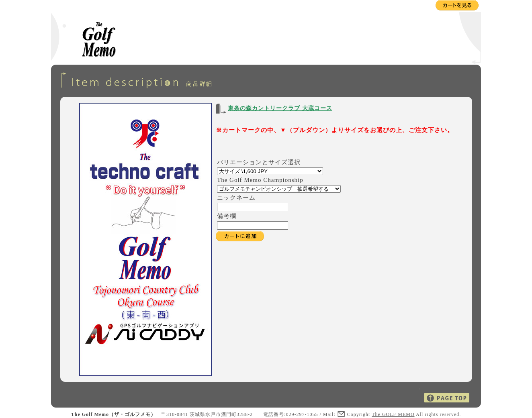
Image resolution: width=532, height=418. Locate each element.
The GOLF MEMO (393, 414)
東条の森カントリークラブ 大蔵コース (280, 108)
